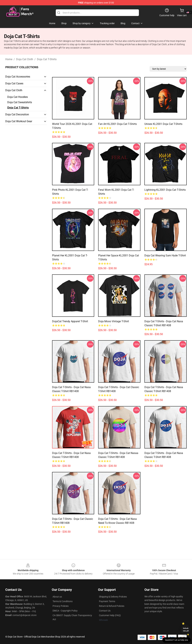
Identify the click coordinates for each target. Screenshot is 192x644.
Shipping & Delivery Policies (113, 597)
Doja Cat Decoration (17, 114)
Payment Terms (107, 601)
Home (9, 59)
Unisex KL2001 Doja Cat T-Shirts (163, 124)
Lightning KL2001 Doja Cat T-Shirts (165, 190)
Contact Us (105, 611)
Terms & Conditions (63, 601)
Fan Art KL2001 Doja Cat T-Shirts (117, 124)
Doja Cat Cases (14, 83)
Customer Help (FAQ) (110, 615)
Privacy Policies (61, 606)
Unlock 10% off (186, 630)
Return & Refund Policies (112, 606)
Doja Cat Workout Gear (19, 121)
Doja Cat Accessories (18, 77)
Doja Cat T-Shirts (47, 59)
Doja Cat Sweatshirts (20, 102)
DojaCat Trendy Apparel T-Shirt (70, 321)
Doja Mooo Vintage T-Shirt (114, 321)
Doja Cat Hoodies (18, 97)
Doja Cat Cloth (25, 59)
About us (57, 597)
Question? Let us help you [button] (177, 640)
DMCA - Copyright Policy (65, 611)
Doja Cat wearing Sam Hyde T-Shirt (165, 255)
